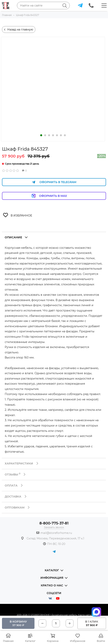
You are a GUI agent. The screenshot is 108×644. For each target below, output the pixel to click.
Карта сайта (85, 615)
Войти (101, 641)
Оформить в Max (54, 196)
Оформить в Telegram (54, 182)
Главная (8, 641)
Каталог (30, 641)
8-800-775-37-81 (54, 523)
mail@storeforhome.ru (56, 533)
